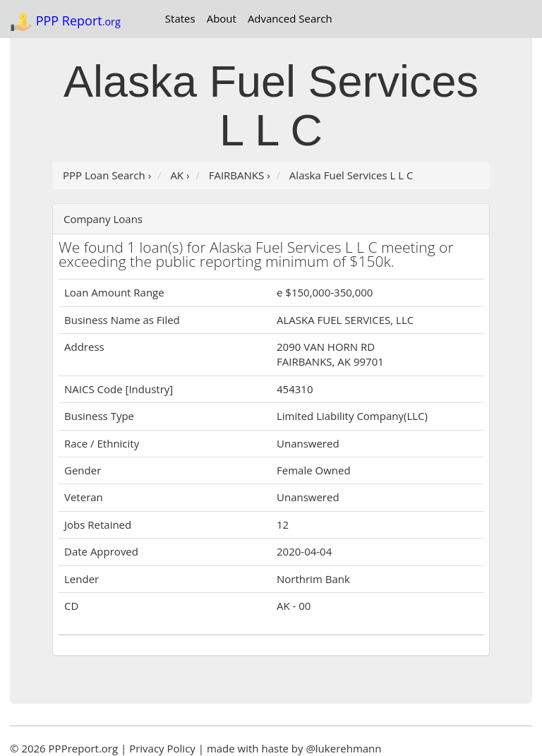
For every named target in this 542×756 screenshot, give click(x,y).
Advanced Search (290, 18)
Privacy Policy (162, 748)
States (180, 18)
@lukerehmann (343, 748)
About (222, 18)
